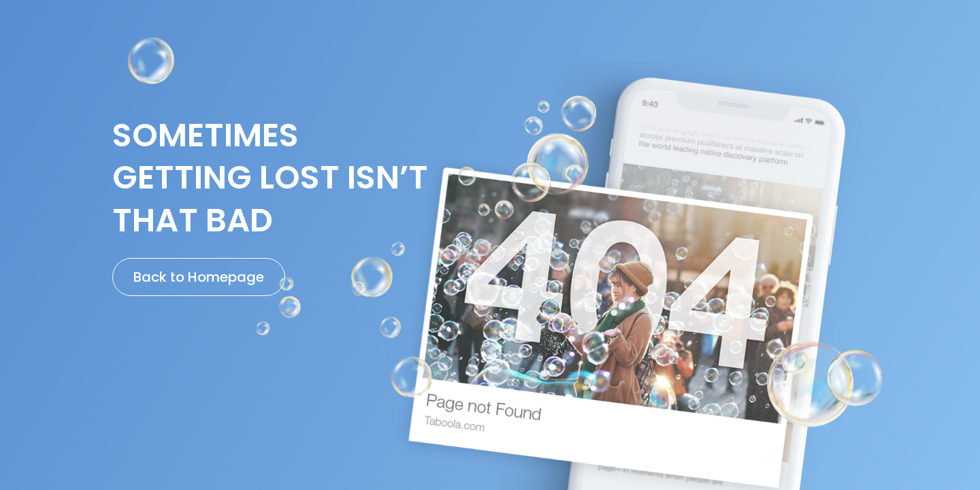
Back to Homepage (199, 277)
